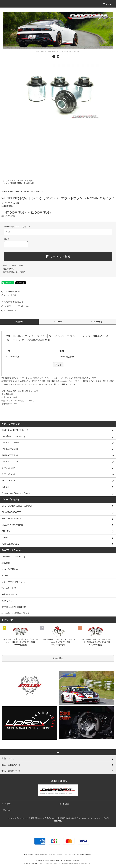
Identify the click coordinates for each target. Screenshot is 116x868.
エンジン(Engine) (27, 181)
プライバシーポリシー (86, 818)
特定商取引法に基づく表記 (14, 272)
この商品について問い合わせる (14, 306)
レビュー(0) (97, 322)
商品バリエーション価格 (13, 266)
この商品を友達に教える (12, 302)
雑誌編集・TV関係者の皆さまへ (17, 613)
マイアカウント (7, 804)
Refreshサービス (9, 594)
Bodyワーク (7, 601)
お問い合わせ (6, 810)
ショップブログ (102, 818)
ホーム (5, 181)
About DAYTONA (10, 569)
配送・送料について (38, 818)
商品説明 (19, 322)
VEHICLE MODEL (16, 183)
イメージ (58, 322)
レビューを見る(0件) (10, 292)
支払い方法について (22, 818)
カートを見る (64, 804)
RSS (55, 821)
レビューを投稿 (8, 295)
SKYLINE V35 (14, 181)
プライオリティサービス (13, 582)
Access (5, 575)
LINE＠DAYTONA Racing (13, 556)
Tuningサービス (10, 588)
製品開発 (6, 563)
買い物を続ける (8, 311)
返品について (8, 269)
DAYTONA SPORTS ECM (14, 607)
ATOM (60, 821)
